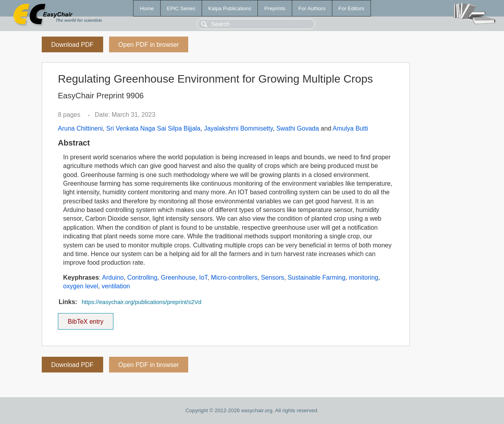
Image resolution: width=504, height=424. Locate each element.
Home (147, 8)
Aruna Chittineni (80, 128)
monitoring (364, 277)
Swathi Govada (298, 128)
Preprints (275, 8)
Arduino (113, 277)
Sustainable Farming (316, 277)
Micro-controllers (234, 277)
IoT (203, 277)
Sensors (273, 277)
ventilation (116, 286)
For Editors (351, 8)
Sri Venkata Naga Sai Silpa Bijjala (153, 128)
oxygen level (81, 286)
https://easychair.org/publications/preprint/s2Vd (141, 302)
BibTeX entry (85, 319)
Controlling (142, 277)
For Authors (312, 8)
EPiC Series (181, 8)
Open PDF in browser (149, 45)
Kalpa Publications (230, 8)
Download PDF (72, 45)
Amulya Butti (350, 128)
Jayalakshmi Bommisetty (238, 128)
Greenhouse (178, 277)
